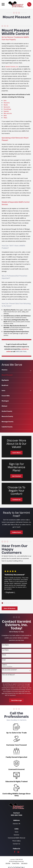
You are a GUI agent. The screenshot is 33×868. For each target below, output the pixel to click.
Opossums (7, 107)
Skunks (6, 105)
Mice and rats (8, 113)
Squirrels (6, 111)
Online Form (16, 532)
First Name (5, 645)
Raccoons (7, 103)
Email (4, 660)
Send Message (16, 700)
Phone (4, 655)
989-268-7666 (16, 815)
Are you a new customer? (10, 670)
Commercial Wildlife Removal (16, 838)
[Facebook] (15, 852)
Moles (5, 118)
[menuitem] (15, 371)
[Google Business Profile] (18, 852)
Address (5, 665)
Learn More (16, 453)
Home (16, 832)
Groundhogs (7, 109)
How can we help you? (9, 675)
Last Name (5, 650)
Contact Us (16, 500)
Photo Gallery (16, 841)
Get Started (16, 476)
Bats (5, 101)
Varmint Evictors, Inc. (12, 67)
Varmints (16, 835)
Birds (5, 116)
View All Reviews (10, 608)
